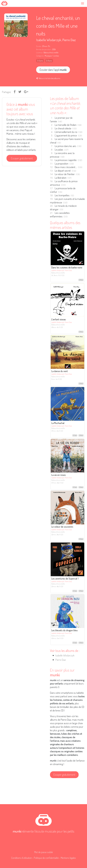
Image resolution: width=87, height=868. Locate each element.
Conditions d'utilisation (22, 858)
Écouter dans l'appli (53, 70)
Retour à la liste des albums (48, 78)
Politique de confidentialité (46, 858)
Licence (39, 53)
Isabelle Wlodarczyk (49, 40)
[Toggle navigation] (83, 3)
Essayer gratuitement (22, 158)
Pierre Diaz (69, 40)
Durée (39, 46)
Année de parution (44, 49)
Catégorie (40, 56)
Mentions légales (68, 858)
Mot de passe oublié (44, 852)
